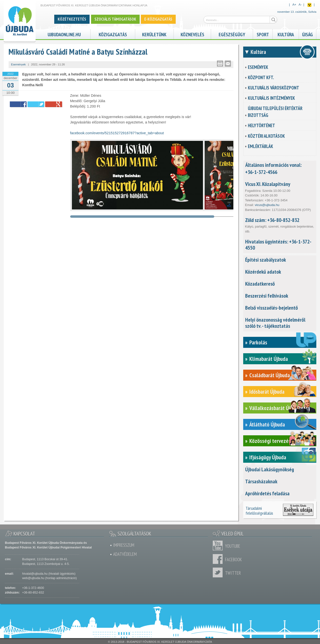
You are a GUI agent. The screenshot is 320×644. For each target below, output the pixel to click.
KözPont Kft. (261, 77)
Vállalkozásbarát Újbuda (275, 408)
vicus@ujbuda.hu (267, 205)
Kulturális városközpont (273, 88)
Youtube (219, 546)
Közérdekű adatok (263, 272)
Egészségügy (232, 34)
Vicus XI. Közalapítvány (268, 184)
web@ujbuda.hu (33, 578)
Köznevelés (192, 34)
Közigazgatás (113, 34)
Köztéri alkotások (266, 136)
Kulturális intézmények (271, 98)
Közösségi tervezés (270, 441)
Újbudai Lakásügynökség (270, 469)
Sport (263, 34)
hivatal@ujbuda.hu (35, 574)
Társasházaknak (261, 481)
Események (258, 67)
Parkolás (258, 342)
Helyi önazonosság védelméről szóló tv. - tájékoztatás (275, 323)
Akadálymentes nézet (309, 5)
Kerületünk (154, 34)
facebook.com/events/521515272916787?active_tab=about (117, 133)
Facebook (219, 559)
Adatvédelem (125, 554)
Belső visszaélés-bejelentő (272, 308)
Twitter (219, 572)
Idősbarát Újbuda (267, 392)
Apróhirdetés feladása (267, 493)
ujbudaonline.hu (64, 34)
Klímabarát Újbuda (269, 359)
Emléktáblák (260, 146)
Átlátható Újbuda (267, 424)
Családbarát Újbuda (270, 375)
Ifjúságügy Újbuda (268, 457)
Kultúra (286, 34)
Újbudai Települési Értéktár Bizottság (275, 112)
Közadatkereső (260, 284)
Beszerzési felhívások (267, 296)
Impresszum (124, 545)
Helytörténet (261, 125)
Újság (307, 34)
